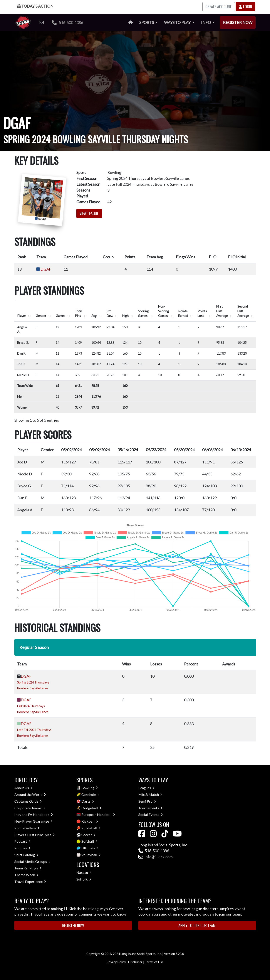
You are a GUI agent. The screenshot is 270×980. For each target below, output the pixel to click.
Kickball (90, 821)
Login (245, 7)
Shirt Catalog (26, 855)
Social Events (151, 814)
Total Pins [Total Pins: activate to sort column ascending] (78, 314)
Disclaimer (135, 962)
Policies (22, 848)
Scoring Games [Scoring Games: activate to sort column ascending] (143, 314)
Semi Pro (147, 801)
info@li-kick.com (155, 857)
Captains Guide (28, 801)
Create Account (219, 7)
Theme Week (26, 875)
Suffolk (84, 879)
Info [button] (206, 22)
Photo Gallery (27, 828)
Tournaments (150, 808)
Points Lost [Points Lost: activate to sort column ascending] (202, 314)
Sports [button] (147, 22)
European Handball (98, 814)
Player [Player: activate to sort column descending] (22, 316)
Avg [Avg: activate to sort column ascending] (94, 316)
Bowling (90, 788)
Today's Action (35, 6)
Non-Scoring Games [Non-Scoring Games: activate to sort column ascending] (164, 311)
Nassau (84, 872)
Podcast (22, 841)
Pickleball (91, 828)
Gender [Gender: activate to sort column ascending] (41, 316)
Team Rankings (28, 868)
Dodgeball (91, 808)
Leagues (146, 788)
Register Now (238, 22)
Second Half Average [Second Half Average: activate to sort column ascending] (243, 311)
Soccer (88, 835)
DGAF (46, 269)
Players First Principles (35, 835)
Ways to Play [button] (178, 22)
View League (89, 213)
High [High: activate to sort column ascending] (125, 316)
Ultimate (90, 848)
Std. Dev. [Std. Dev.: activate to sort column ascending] (110, 314)
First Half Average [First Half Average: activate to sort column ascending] (222, 311)
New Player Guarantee (33, 821)
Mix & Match (150, 794)
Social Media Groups (32, 861)
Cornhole (90, 794)
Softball (89, 841)
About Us (23, 788)
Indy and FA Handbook (34, 814)
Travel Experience (30, 881)
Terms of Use (154, 962)
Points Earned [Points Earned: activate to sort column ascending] (183, 314)
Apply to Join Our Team (197, 925)
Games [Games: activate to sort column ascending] (60, 316)
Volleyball (91, 855)
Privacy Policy (116, 962)
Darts (88, 801)
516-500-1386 (67, 22)
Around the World (30, 794)
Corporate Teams (30, 808)
